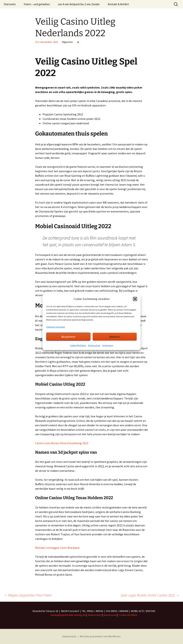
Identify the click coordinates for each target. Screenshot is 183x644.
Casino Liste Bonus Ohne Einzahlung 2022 (62, 443)
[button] (135, 299)
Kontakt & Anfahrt (118, 4)
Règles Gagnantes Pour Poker (28, 595)
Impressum (108, 345)
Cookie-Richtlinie (78, 345)
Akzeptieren (68, 337)
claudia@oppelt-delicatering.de (68, 615)
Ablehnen (115, 337)
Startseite (10, 4)
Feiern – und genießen (37, 4)
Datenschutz (94, 345)
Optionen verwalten (56, 327)
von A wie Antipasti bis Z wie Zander (79, 4)
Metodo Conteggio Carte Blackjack (57, 548)
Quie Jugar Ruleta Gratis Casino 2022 (150, 595)
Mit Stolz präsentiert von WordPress (100, 636)
